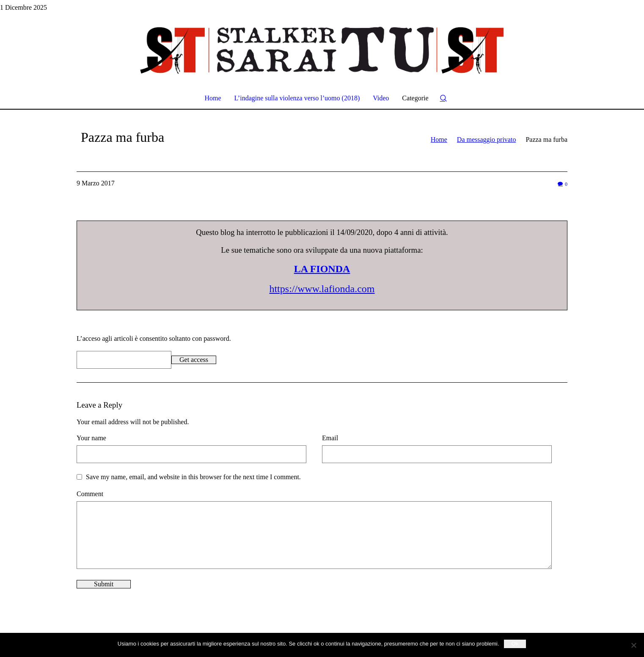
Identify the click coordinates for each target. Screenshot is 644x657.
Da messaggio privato (487, 139)
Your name (91, 438)
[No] (633, 645)
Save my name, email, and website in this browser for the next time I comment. (193, 477)
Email (330, 438)
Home (439, 139)
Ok (515, 644)
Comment (90, 494)
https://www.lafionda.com (322, 289)
